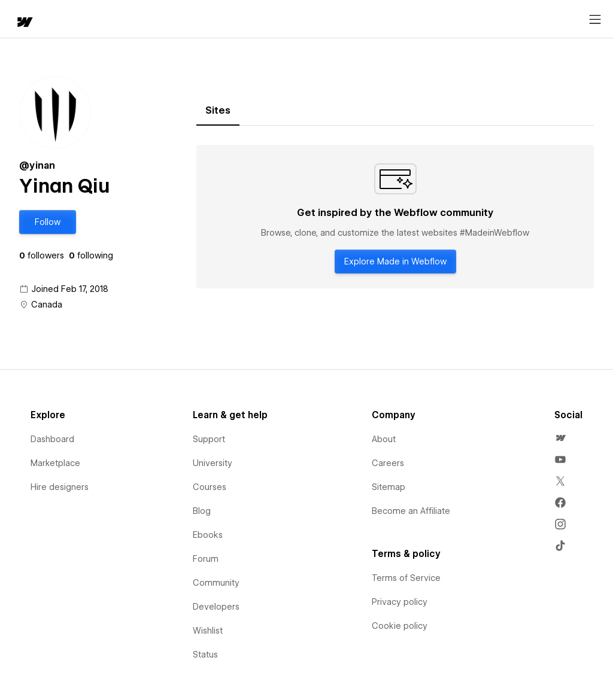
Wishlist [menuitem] (208, 631)
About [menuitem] (384, 439)
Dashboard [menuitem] (52, 439)
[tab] (218, 111)
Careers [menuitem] (388, 463)
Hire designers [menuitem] (60, 487)
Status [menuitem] (205, 655)
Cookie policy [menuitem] (400, 626)
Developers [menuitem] (216, 607)
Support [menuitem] (209, 439)
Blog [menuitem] (202, 511)
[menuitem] (560, 438)
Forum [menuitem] (206, 559)
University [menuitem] (213, 463)
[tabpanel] (395, 217)
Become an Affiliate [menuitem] (411, 511)
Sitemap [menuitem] (389, 487)
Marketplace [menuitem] (55, 463)
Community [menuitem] (216, 583)
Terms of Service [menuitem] (406, 578)
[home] (24, 23)
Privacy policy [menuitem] (400, 602)
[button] (48, 222)
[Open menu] (595, 20)
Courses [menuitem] (210, 487)
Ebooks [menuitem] (208, 535)
